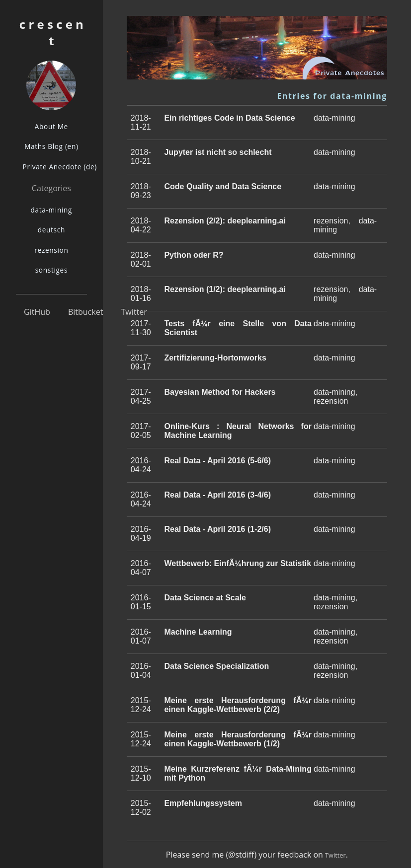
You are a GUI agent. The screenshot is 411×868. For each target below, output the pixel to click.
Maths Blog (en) (51, 146)
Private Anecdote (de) (55, 167)
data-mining (52, 210)
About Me (51, 126)
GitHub (37, 312)
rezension (51, 250)
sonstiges (51, 270)
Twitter (134, 312)
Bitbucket (85, 312)
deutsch (51, 230)
